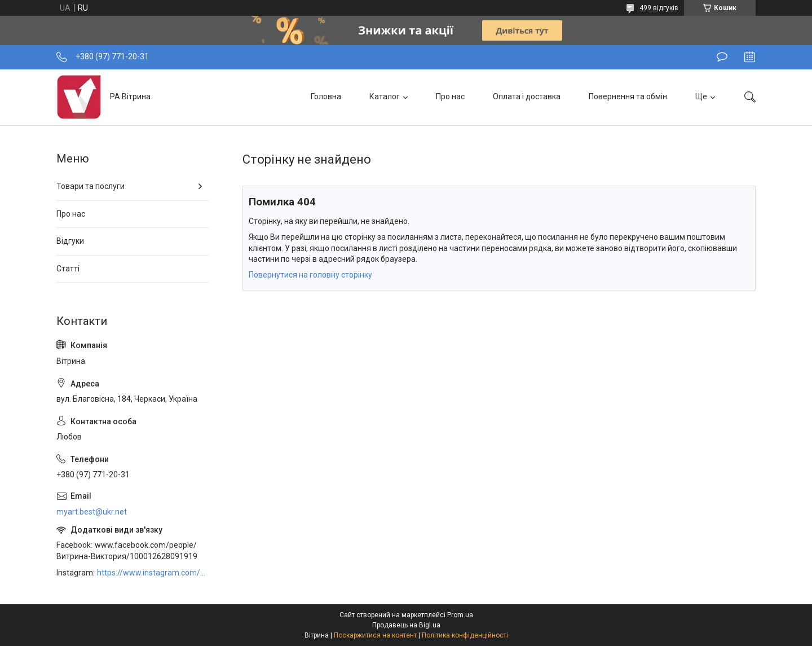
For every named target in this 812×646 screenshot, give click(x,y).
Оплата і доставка (527, 96)
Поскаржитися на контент (375, 635)
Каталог (385, 96)
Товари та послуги (91, 186)
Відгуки (70, 241)
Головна (326, 96)
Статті (68, 269)
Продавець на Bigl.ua (406, 625)
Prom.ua (460, 615)
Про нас (450, 96)
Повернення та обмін (628, 96)
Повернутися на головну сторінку (310, 275)
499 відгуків (659, 8)
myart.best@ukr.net (92, 512)
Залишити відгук (722, 57)
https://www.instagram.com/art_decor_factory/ (153, 573)
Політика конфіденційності (465, 635)
